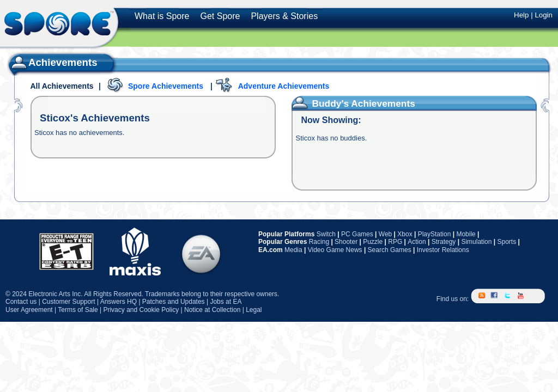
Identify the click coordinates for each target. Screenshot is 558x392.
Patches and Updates (174, 302)
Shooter (346, 242)
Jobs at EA (226, 302)
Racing (319, 242)
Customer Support (68, 302)
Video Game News (335, 250)
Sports (507, 242)
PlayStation (435, 234)
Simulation (476, 242)
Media (293, 250)
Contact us (21, 302)
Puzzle (373, 242)
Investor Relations (443, 250)
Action (417, 242)
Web (385, 234)
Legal (254, 310)
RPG (395, 242)
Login (544, 15)
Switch (326, 234)
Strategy (444, 242)
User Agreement (29, 310)
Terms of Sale (78, 310)
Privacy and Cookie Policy (141, 310)
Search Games (390, 250)
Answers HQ (119, 302)
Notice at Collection (212, 310)
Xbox (405, 234)
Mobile (466, 234)
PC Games (357, 234)
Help (521, 15)
